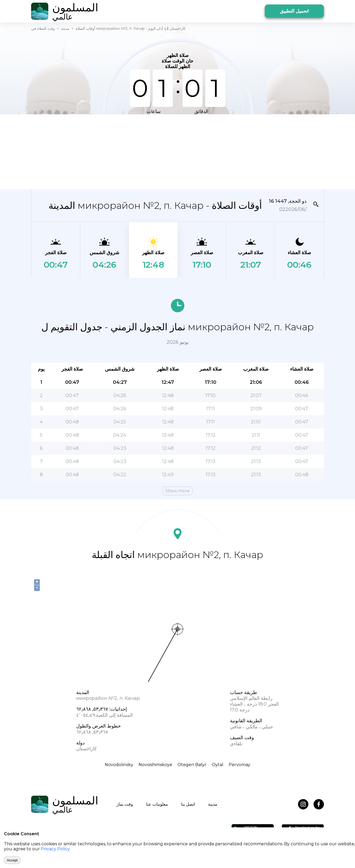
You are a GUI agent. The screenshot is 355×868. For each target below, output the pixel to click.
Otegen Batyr (192, 765)
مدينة (65, 29)
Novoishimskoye (155, 765)
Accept (12, 860)
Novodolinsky (119, 765)
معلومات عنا (157, 804)
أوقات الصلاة (85, 29)
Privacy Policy (55, 849)
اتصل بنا (188, 804)
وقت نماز (125, 804)
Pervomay (239, 765)
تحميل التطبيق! (294, 11)
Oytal (218, 765)
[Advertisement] (177, 151)
